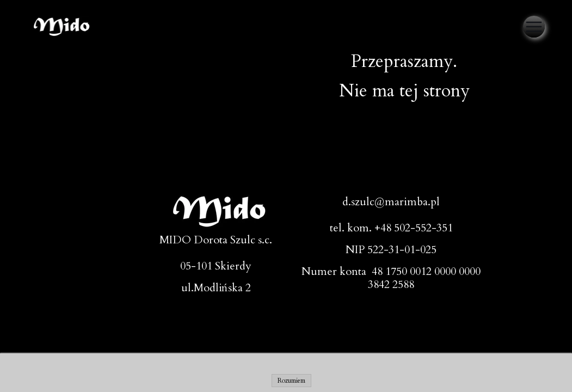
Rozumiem (291, 381)
